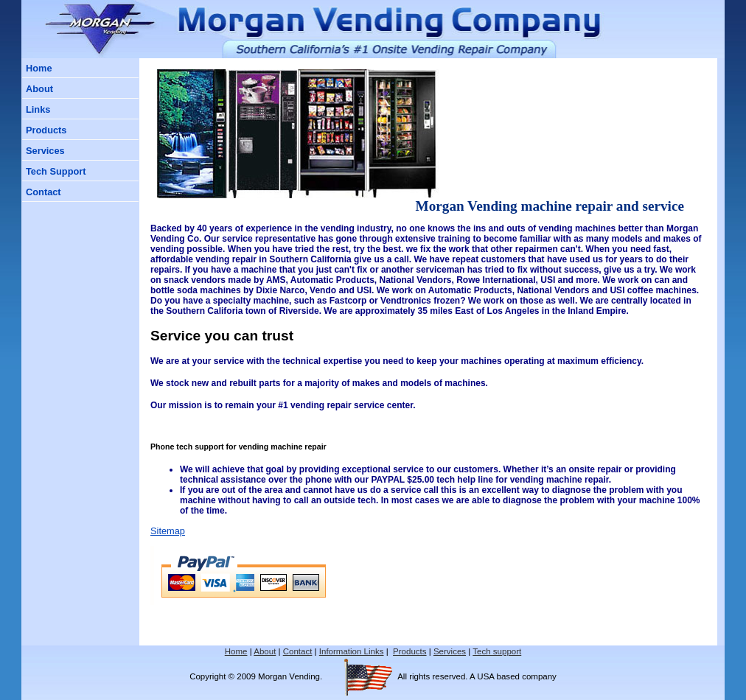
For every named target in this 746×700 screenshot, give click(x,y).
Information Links (352, 651)
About (39, 89)
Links (38, 109)
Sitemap (168, 531)
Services (45, 151)
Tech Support (56, 171)
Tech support (497, 651)
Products (46, 130)
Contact (43, 192)
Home (39, 68)
